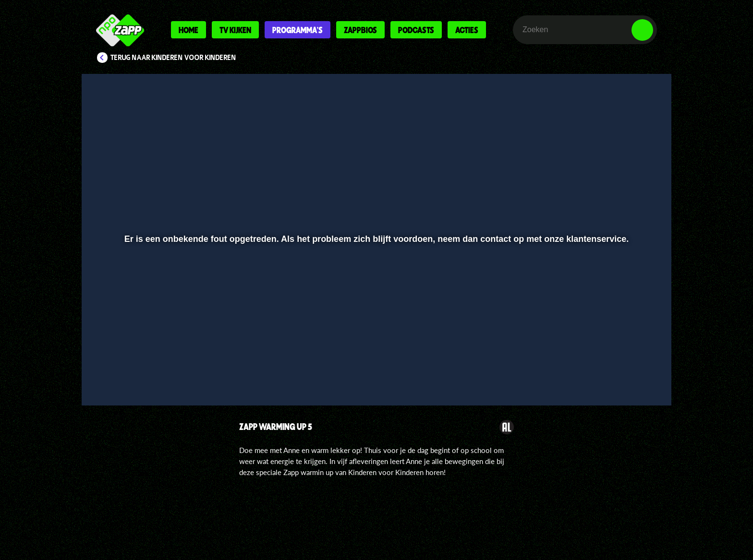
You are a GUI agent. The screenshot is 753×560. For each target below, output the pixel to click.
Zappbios (360, 30)
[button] (120, 373)
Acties (467, 30)
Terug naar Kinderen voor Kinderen (173, 58)
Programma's (298, 30)
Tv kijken (235, 30)
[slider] (375, 353)
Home (188, 30)
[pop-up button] (613, 373)
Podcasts (416, 30)
